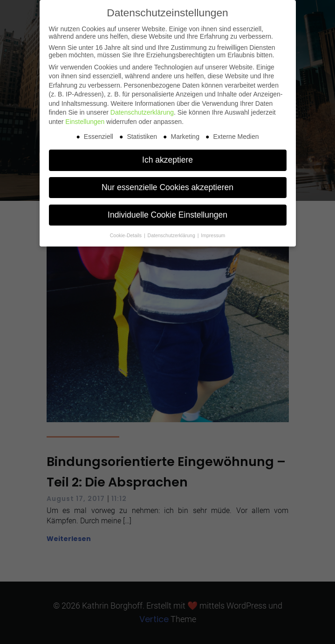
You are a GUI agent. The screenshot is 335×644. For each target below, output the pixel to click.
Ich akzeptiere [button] (167, 160)
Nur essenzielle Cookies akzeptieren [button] (167, 187)
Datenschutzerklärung (142, 112)
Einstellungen (85, 122)
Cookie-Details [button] (126, 235)
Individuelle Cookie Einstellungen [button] (167, 215)
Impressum (213, 235)
